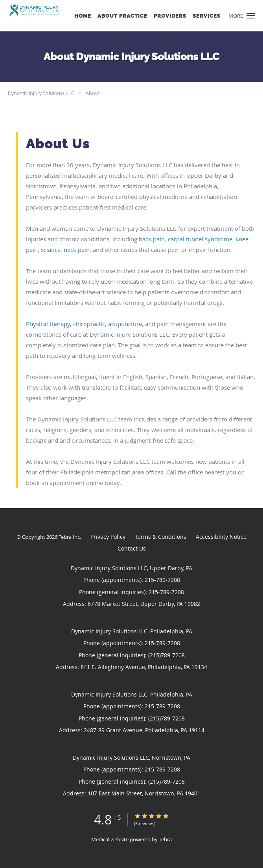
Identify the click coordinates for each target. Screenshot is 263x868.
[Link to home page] (43, 10)
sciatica (51, 250)
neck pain (77, 250)
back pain (152, 239)
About (93, 93)
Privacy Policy (108, 537)
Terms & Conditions (161, 537)
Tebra (165, 839)
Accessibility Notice (221, 537)
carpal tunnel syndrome (200, 239)
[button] (251, 16)
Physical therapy (48, 324)
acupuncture (125, 324)
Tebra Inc (69, 537)
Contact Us (132, 548)
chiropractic (89, 324)
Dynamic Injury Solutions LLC (41, 93)
